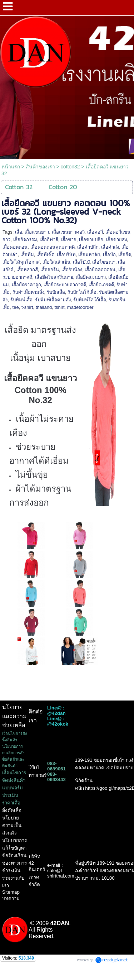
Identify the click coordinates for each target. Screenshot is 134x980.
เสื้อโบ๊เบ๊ (81, 262)
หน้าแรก (11, 167)
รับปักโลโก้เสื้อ (82, 292)
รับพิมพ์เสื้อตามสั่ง (53, 300)
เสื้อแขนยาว (37, 232)
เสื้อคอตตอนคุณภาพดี (53, 247)
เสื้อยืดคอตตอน (100, 270)
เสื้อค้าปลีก (88, 247)
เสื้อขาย (69, 240)
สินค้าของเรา (40, 167)
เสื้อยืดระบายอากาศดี (65, 285)
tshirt (59, 307)
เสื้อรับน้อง (72, 270)
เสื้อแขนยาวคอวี (68, 232)
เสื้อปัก (109, 255)
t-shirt (27, 307)
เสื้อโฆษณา (104, 262)
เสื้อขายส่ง (116, 240)
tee (16, 307)
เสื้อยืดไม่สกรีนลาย (54, 277)
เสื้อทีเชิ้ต (45, 255)
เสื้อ (19, 232)
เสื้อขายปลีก (91, 240)
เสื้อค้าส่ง (110, 247)
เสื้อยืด (125, 255)
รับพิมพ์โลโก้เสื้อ (90, 300)
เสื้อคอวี (95, 232)
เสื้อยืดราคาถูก (26, 285)
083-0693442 (56, 777)
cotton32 (70, 167)
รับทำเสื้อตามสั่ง (28, 292)
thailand (44, 307)
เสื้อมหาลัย (89, 255)
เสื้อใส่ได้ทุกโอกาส (21, 262)
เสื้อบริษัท (66, 255)
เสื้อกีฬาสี (49, 240)
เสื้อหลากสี (27, 270)
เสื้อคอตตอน (15, 247)
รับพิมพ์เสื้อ (21, 300)
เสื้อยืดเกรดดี (101, 285)
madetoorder (80, 307)
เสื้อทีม (27, 255)
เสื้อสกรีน (50, 270)
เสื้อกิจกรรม (25, 240)
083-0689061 (56, 766)
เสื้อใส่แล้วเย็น (56, 262)
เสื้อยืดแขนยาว (91, 277)
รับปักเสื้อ (56, 292)
